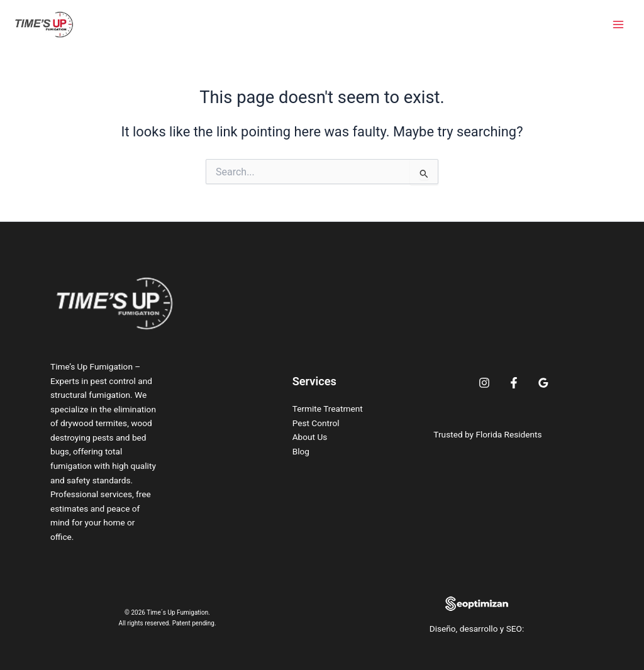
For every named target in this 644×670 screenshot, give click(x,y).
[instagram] (484, 383)
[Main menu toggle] (618, 25)
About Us (310, 437)
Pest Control (316, 423)
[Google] (543, 383)
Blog (301, 451)
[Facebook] (514, 383)
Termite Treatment (328, 409)
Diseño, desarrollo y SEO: (477, 629)
